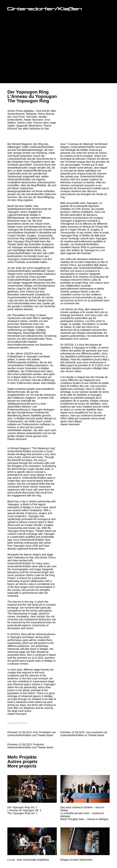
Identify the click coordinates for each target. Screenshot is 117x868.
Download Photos (18, 723)
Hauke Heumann (34, 120)
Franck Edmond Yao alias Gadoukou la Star (29, 127)
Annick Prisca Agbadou (21, 111)
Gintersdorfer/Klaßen (45, 9)
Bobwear (31, 114)
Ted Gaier (31, 117)
